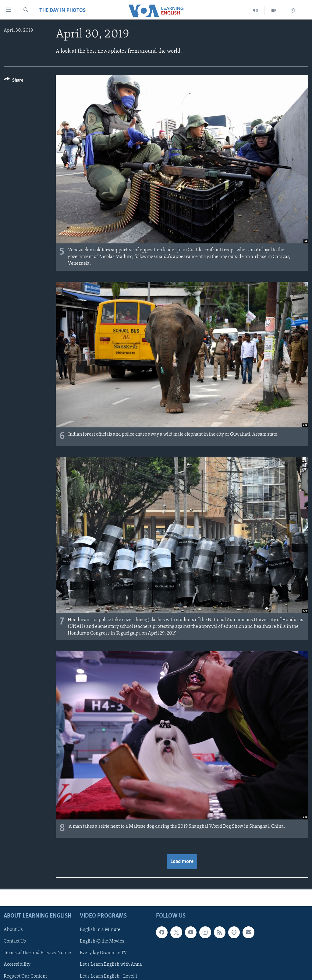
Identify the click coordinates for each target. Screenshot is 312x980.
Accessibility (17, 965)
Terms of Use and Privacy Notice (37, 953)
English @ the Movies (102, 942)
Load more (182, 862)
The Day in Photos (62, 11)
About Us (13, 930)
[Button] (14, 81)
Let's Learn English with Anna (111, 965)
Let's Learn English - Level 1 (108, 976)
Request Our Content (25, 976)
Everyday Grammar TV (103, 953)
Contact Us (15, 942)
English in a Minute (100, 930)
